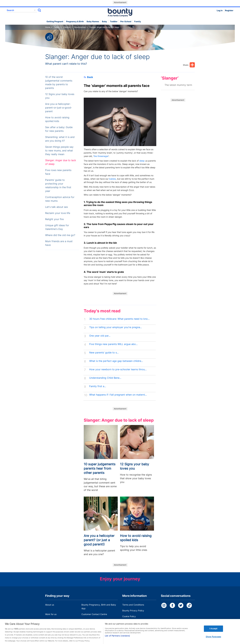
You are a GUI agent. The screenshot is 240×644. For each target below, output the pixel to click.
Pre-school (126, 22)
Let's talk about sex (57, 207)
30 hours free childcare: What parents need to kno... (119, 319)
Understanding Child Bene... (105, 378)
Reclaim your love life (58, 213)
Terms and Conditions (133, 605)
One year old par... (100, 336)
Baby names (93, 22)
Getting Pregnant (55, 22)
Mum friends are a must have (59, 243)
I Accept (213, 632)
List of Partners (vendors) (117, 639)
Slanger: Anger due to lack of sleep (61, 162)
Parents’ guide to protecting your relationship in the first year (58, 186)
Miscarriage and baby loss (95, 620)
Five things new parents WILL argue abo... (113, 344)
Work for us (51, 614)
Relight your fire (54, 219)
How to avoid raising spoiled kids (57, 119)
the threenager (101, 156)
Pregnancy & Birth (75, 22)
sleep (142, 161)
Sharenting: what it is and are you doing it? (60, 139)
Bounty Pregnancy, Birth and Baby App (99, 607)
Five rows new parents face (58, 172)
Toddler (114, 22)
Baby (104, 22)
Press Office (51, 620)
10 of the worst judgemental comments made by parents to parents (59, 83)
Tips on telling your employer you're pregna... (116, 327)
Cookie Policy (129, 616)
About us (50, 605)
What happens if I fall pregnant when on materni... (118, 395)
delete (35, 10)
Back (88, 77)
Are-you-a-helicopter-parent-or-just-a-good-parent (59, 108)
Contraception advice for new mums (60, 199)
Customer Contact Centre (94, 614)
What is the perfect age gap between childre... (116, 361)
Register (229, 10)
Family (138, 22)
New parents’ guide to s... (104, 353)
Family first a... (98, 386)
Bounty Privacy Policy (133, 611)
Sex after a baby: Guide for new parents (59, 129)
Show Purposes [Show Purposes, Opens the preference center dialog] (213, 640)
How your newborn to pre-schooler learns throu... (118, 369)
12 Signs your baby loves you (60, 96)
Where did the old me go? (60, 235)
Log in (220, 10)
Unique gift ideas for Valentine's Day (57, 227)
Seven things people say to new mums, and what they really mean (59, 151)
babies (112, 179)
